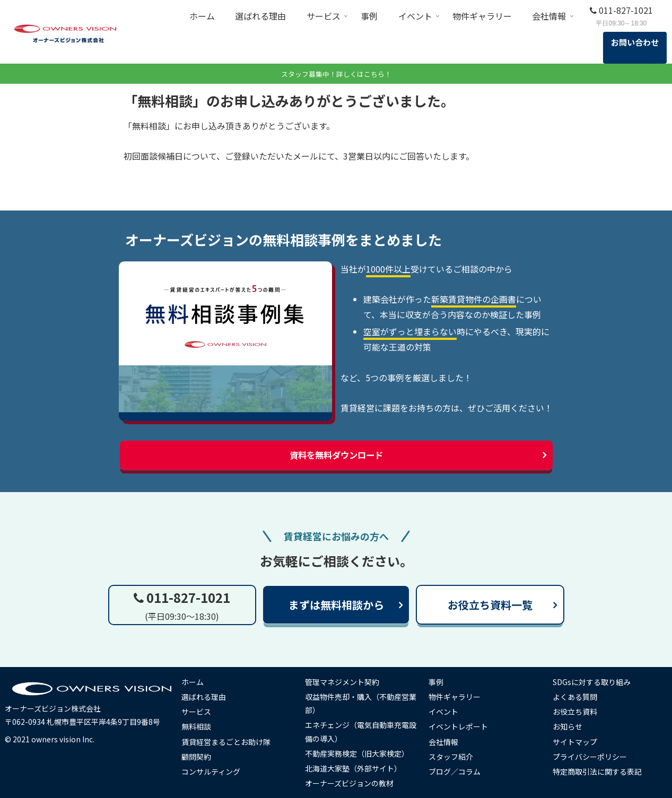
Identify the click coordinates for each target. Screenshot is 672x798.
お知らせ (571, 726)
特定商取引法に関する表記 (601, 771)
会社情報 (448, 741)
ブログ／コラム (459, 771)
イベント (448, 711)
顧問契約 (200, 756)
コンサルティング (215, 771)
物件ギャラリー (459, 696)
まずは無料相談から (336, 604)
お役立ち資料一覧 (490, 604)
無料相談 (200, 726)
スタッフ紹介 (455, 756)
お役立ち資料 (579, 711)
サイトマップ (579, 741)
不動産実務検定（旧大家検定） (361, 753)
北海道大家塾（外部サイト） (357, 768)
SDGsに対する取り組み (595, 681)
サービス (200, 711)
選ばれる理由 (208, 696)
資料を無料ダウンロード (336, 455)
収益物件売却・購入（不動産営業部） (361, 703)
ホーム (197, 681)
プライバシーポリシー (594, 756)
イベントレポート (462, 726)
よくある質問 (579, 696)
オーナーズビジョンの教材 (354, 783)
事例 (440, 681)
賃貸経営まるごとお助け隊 (230, 741)
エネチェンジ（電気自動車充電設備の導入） (361, 731)
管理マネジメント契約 (346, 681)
